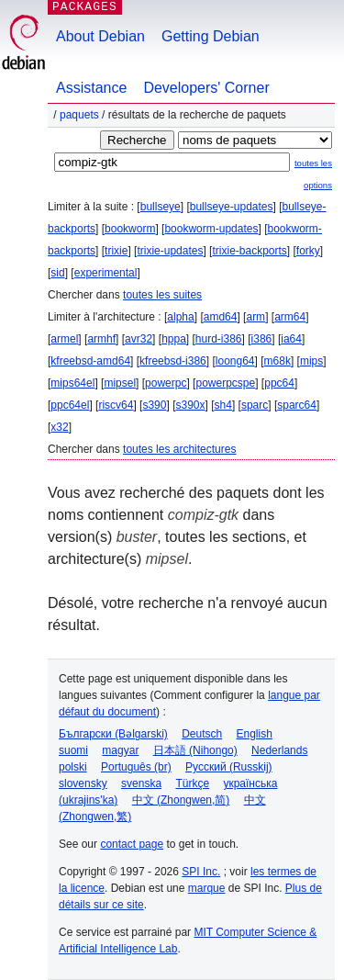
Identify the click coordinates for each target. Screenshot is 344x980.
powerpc (166, 383)
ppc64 (279, 383)
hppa (174, 339)
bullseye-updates (232, 207)
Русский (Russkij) (229, 767)
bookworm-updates (211, 229)
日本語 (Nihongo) (195, 750)
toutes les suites (162, 295)
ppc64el (70, 405)
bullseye (161, 207)
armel (64, 339)
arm (255, 317)
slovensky (83, 783)
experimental (106, 273)
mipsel (120, 383)
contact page (132, 844)
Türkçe (192, 783)
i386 (262, 339)
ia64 (291, 339)
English (255, 734)
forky (308, 251)
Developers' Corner (206, 88)
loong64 (235, 361)
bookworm (130, 229)
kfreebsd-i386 (173, 361)
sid (57, 273)
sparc (255, 405)
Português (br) (136, 767)
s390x (190, 405)
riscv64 (116, 405)
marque (207, 888)
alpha (180, 317)
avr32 (139, 339)
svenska (141, 783)
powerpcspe (225, 383)
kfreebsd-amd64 (90, 361)
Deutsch (202, 734)
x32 (59, 427)
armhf (101, 339)
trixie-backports (249, 251)
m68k (277, 361)
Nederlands (279, 750)
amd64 (221, 317)
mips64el (72, 383)
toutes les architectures (179, 449)
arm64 (290, 317)
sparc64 (297, 405)
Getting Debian (211, 36)
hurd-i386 (219, 339)
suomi (73, 750)
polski (73, 767)
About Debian (100, 36)
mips (311, 361)
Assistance (91, 88)
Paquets (79, 115)
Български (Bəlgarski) (113, 734)
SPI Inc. (201, 872)
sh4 (223, 405)
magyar (120, 750)
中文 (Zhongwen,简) (181, 800)
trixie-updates (170, 251)
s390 (154, 405)
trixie (116, 251)
